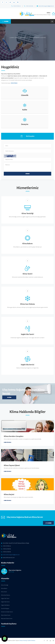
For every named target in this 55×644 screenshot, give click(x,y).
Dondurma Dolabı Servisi (7, 612)
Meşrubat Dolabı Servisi (7, 618)
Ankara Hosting (23, 640)
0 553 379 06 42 (16, 6)
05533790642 (14, 83)
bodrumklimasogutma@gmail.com (45, 6)
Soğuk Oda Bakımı (5, 605)
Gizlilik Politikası (31, 640)
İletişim (9, 397)
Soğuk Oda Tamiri (5, 598)
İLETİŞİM (5, 21)
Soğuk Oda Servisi (5, 602)
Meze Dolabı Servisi (6, 615)
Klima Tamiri (4, 592)
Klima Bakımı (4, 588)
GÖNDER (27, 174)
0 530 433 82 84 (29, 6)
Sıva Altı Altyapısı (5, 608)
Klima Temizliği (5, 585)
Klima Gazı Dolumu (6, 595)
